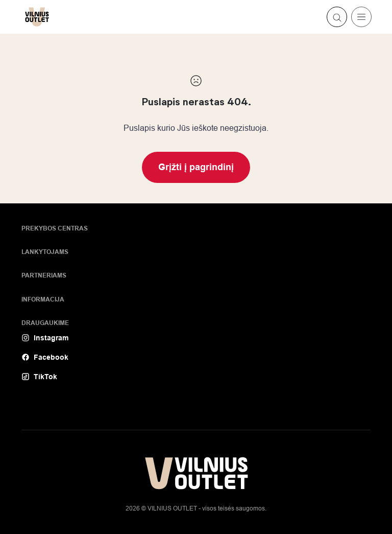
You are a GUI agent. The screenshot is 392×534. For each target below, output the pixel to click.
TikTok (39, 377)
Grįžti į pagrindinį (196, 167)
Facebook (45, 357)
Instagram (45, 338)
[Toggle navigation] (361, 17)
